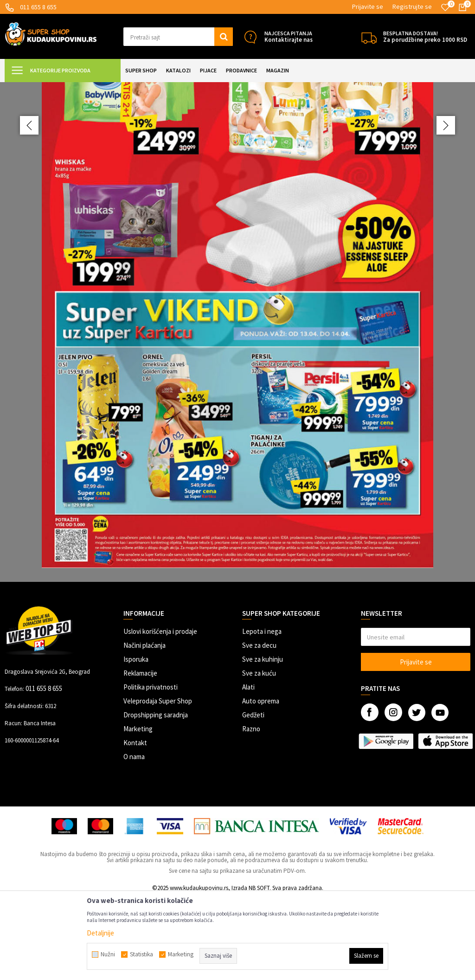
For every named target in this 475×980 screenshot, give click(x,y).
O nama (134, 839)
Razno (251, 811)
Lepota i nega (262, 713)
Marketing (138, 811)
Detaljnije (100, 933)
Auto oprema (261, 783)
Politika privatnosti (151, 769)
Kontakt (135, 825)
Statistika (141, 954)
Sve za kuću (259, 755)
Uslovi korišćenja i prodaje (160, 713)
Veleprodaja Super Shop (158, 783)
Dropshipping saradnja (156, 797)
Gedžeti (253, 797)
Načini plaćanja (144, 727)
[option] (237, 373)
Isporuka (136, 741)
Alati (248, 769)
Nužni (108, 954)
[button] (178, 37)
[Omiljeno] (445, 7)
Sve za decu (259, 727)
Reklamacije (140, 755)
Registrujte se (412, 6)
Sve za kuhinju (263, 741)
